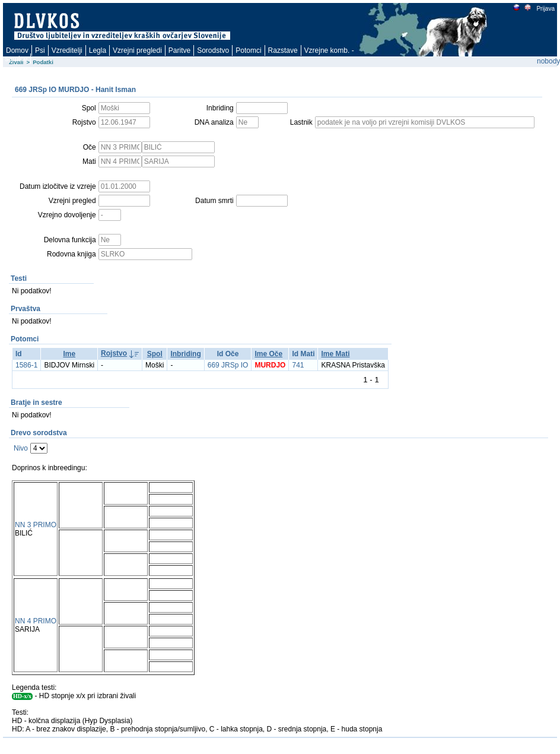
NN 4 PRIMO (36, 621)
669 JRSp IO (228, 365)
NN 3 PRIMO (36, 525)
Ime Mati (335, 354)
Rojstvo (114, 353)
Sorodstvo (213, 50)
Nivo (21, 448)
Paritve (179, 50)
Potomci (248, 50)
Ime (69, 354)
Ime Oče (268, 354)
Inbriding (185, 354)
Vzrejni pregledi (137, 50)
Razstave (283, 50)
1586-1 (26, 365)
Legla (98, 50)
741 (298, 365)
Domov (17, 50)
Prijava (545, 9)
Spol (155, 354)
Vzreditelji (67, 50)
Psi (40, 50)
